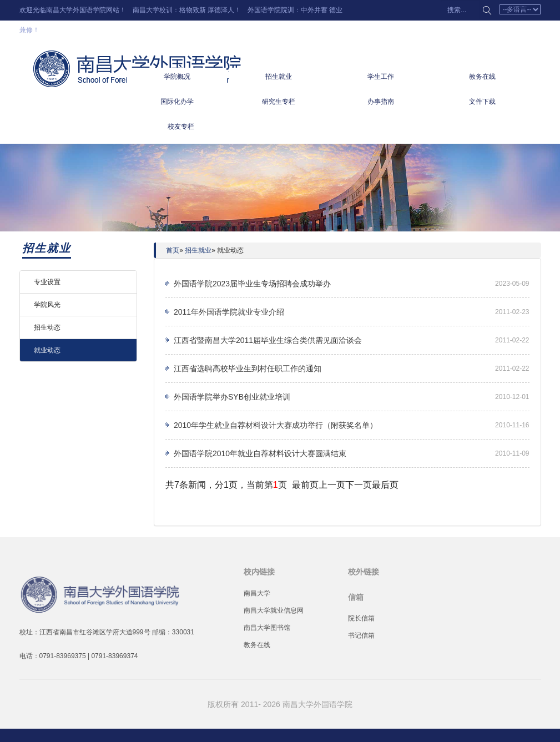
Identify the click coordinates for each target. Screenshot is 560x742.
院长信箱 (361, 618)
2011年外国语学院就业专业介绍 (229, 312)
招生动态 (47, 327)
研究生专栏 (279, 102)
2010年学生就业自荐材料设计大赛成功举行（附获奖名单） (276, 425)
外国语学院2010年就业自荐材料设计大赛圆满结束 (260, 453)
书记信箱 (361, 635)
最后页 (385, 485)
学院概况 (177, 77)
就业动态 (47, 350)
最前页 (305, 485)
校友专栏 (181, 127)
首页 (173, 250)
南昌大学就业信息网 (274, 610)
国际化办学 (177, 102)
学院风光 (47, 305)
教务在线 (482, 77)
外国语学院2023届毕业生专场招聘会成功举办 (252, 284)
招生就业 (279, 77)
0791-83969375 (63, 656)
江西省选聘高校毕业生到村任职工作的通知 (248, 369)
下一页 (359, 485)
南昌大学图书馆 (267, 628)
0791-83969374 (114, 656)
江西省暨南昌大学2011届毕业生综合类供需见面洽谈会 (268, 340)
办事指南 (381, 102)
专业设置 (47, 282)
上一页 (332, 485)
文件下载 (482, 102)
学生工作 (381, 77)
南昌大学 (257, 593)
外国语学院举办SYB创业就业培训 (232, 397)
